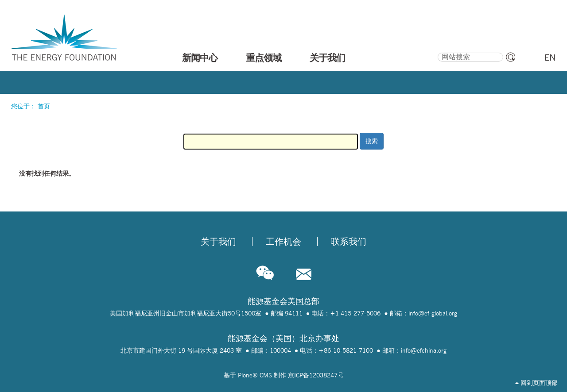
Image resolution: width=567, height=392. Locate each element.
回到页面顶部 (536, 383)
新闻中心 (200, 58)
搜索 (437, 51)
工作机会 (283, 242)
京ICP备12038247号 (316, 375)
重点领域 (264, 58)
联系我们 (349, 242)
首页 (44, 106)
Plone (245, 375)
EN (550, 58)
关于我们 (327, 58)
